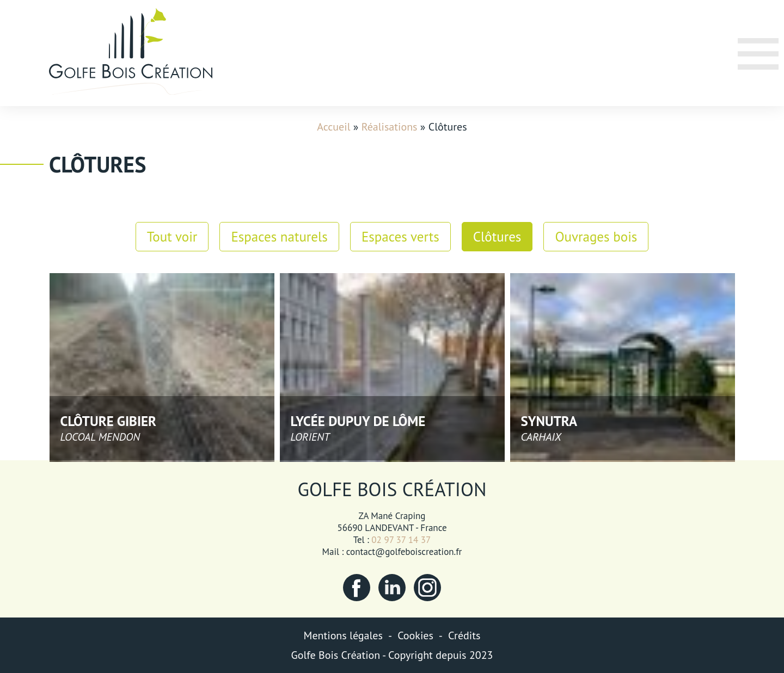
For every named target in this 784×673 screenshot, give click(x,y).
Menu (751, 69)
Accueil (333, 127)
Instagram (427, 588)
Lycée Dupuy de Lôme (358, 421)
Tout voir (172, 237)
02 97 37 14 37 (401, 540)
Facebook (357, 588)
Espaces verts (400, 237)
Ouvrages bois (596, 237)
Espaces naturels (279, 237)
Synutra (549, 421)
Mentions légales (343, 635)
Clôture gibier (109, 421)
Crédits (464, 635)
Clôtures (497, 237)
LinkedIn (392, 588)
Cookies (415, 635)
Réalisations (390, 127)
